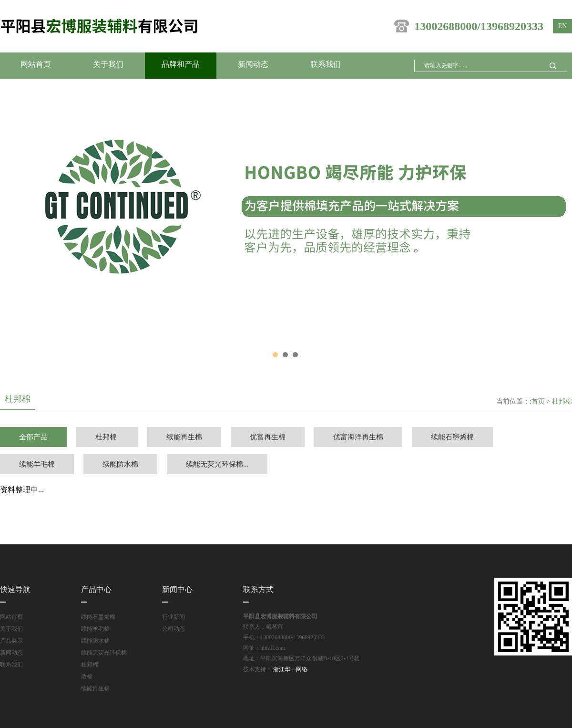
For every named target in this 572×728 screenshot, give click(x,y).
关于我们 (108, 64)
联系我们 (326, 64)
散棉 (87, 676)
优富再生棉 (268, 437)
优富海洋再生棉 (358, 437)
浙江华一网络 (290, 669)
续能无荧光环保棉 (104, 653)
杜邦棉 (562, 401)
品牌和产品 (181, 64)
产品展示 (11, 641)
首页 (538, 401)
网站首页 (36, 64)
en (563, 26)
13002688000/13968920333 (469, 26)
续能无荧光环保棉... (217, 464)
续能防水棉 (120, 464)
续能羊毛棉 (37, 464)
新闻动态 (253, 64)
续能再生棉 (184, 437)
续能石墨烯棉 (452, 437)
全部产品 (33, 437)
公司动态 (174, 629)
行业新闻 (174, 617)
